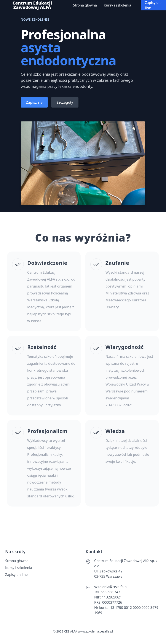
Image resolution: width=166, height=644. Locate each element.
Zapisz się (34, 102)
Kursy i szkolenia (117, 5)
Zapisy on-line (153, 5)
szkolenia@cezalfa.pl (111, 587)
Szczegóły (65, 102)
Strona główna (85, 5)
